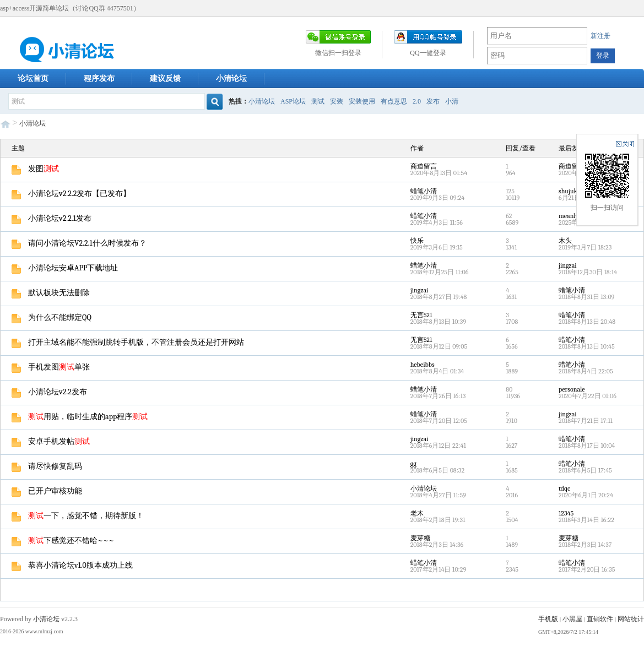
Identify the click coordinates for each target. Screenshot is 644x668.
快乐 (417, 241)
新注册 (600, 36)
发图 (35, 169)
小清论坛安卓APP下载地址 (65, 268)
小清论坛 (231, 78)
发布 (433, 101)
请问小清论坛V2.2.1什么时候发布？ (79, 243)
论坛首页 (33, 78)
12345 (566, 513)
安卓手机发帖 (51, 441)
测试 (318, 101)
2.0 (417, 101)
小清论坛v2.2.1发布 (52, 218)
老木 (417, 513)
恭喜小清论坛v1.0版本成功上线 (72, 565)
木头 (565, 241)
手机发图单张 (51, 367)
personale (572, 389)
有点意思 (394, 101)
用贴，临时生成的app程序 (80, 417)
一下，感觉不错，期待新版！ (78, 516)
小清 (452, 101)
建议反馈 (165, 78)
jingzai (568, 265)
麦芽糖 (420, 538)
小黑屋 (572, 619)
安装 (337, 101)
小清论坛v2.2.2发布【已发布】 (71, 194)
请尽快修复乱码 (47, 466)
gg (413, 464)
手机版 (548, 619)
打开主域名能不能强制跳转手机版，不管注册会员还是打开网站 (128, 342)
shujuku (570, 191)
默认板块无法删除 (51, 293)
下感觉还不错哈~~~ (63, 541)
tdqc (564, 488)
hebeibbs (423, 365)
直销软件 (600, 619)
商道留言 (424, 166)
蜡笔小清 (424, 191)
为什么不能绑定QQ (52, 317)
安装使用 (362, 101)
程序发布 (99, 78)
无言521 (421, 315)
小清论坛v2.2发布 (49, 392)
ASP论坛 (293, 101)
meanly (569, 216)
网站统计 (631, 619)
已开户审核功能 (47, 491)
